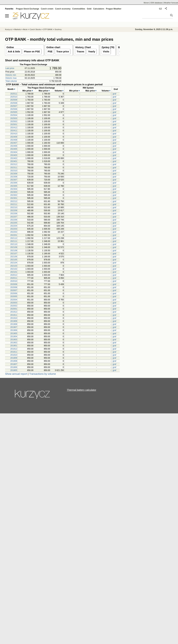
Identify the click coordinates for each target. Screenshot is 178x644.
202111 (14, 241)
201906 (14, 330)
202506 (14, 109)
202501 (14, 125)
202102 (14, 269)
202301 (14, 198)
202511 (14, 94)
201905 (14, 333)
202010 (14, 281)
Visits (106, 52)
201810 (14, 355)
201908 (14, 324)
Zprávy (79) (108, 47)
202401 (14, 161)
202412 (14, 128)
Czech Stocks (35, 29)
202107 (14, 254)
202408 (14, 140)
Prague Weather (114, 9)
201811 (14, 352)
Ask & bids (14, 52)
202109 (14, 247)
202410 (14, 134)
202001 (14, 309)
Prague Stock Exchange (28, 9)
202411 (14, 131)
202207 (14, 217)
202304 (14, 189)
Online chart (53, 47)
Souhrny (58, 29)
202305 (14, 186)
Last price (10, 68)
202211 (14, 204)
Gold (89, 9)
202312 (14, 164)
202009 (14, 284)
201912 (14, 312)
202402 (14, 158)
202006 (14, 293)
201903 (14, 340)
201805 (14, 370)
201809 (14, 358)
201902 (14, 343)
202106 (14, 257)
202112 (14, 238)
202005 (14, 296)
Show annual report (16, 374)
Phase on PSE (32, 52)
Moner (146, 3)
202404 (14, 152)
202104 (14, 263)
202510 (14, 97)
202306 (14, 183)
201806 (14, 367)
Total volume (11, 81)
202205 (14, 223)
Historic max (11, 78)
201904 (14, 337)
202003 (14, 303)
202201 (14, 235)
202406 (14, 146)
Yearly (92, 52)
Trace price (63, 52)
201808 (14, 361)
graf (115, 94)
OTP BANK (48, 29)
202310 (14, 171)
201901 (14, 346)
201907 (14, 327)
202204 (14, 226)
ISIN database (156, 3)
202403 (14, 155)
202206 (14, 220)
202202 (14, 232)
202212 (14, 201)
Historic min (11, 75)
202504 (14, 115)
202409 (14, 137)
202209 (14, 210)
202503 (14, 118)
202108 (14, 251)
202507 (14, 106)
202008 (14, 287)
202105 (14, 260)
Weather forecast (171, 3)
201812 (14, 349)
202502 (14, 121)
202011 (14, 278)
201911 (14, 315)
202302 (14, 195)
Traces (80, 52)
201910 (14, 318)
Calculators (99, 9)
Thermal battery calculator (81, 390)
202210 (14, 207)
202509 (14, 100)
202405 (14, 149)
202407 (14, 143)
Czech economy (63, 9)
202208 (14, 214)
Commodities (79, 9)
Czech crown (47, 9)
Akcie (25, 29)
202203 (14, 229)
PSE (50, 52)
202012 (14, 275)
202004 (14, 300)
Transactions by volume (43, 374)
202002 (14, 306)
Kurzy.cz (9, 29)
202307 (14, 180)
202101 (14, 272)
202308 (14, 177)
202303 (14, 192)
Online (10, 47)
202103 (14, 266)
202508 (14, 103)
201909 (14, 321)
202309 (14, 174)
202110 (14, 244)
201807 (14, 364)
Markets (18, 29)
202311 (14, 168)
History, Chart (83, 47)
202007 (14, 290)
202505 (14, 112)
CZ (160, 9)
